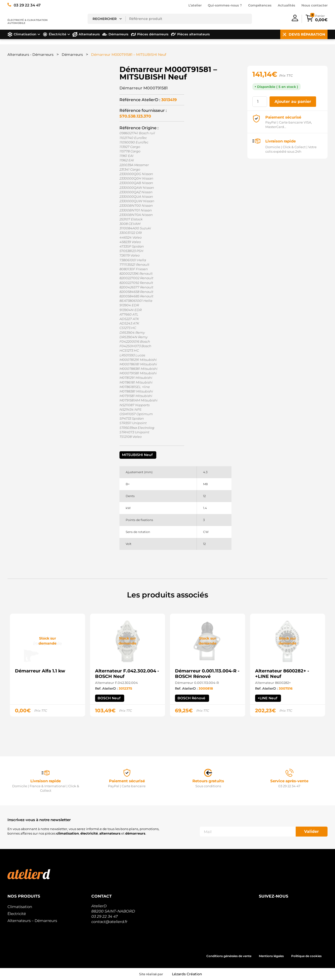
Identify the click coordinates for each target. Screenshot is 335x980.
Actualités (286, 5)
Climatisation (20, 907)
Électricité (17, 914)
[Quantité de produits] (260, 102)
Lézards (187, 974)
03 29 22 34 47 (105, 916)
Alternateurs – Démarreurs (32, 921)
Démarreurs (72, 55)
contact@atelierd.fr (109, 922)
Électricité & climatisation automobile (28, 22)
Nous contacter (314, 5)
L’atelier (195, 5)
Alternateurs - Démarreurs (30, 55)
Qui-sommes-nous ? (225, 5)
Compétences (260, 5)
